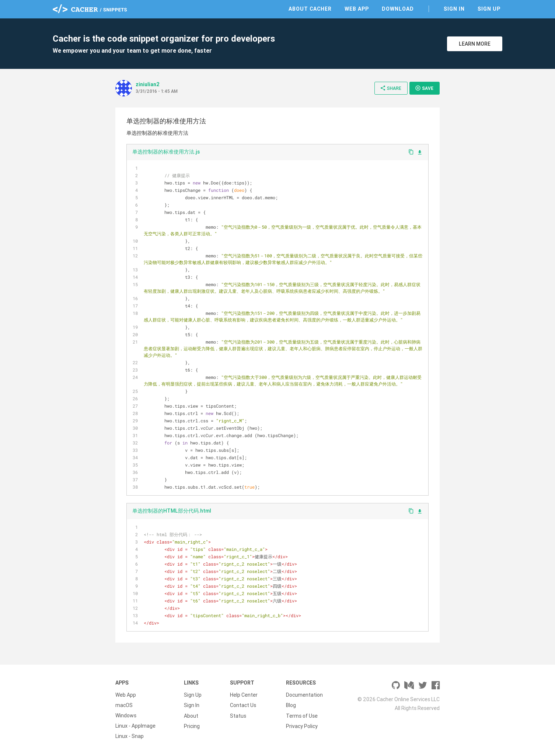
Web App (357, 9)
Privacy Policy (302, 726)
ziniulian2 (148, 84)
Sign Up (489, 9)
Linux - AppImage (135, 726)
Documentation (304, 695)
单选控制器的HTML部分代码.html (172, 511)
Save (424, 88)
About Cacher (310, 9)
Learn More (475, 44)
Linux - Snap (130, 736)
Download (398, 9)
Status (238, 715)
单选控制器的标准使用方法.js (166, 152)
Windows (126, 715)
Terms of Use (302, 715)
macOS (124, 705)
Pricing (192, 726)
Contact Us (243, 705)
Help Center (244, 695)
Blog (291, 705)
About (191, 715)
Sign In (454, 9)
